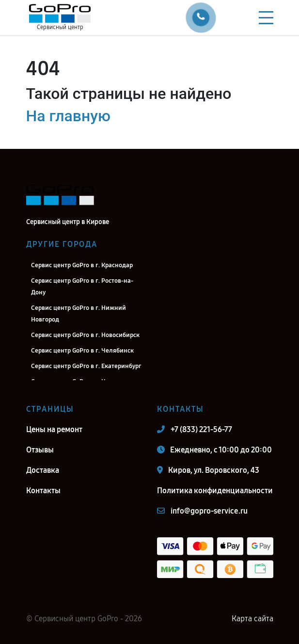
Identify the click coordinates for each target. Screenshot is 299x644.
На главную (68, 116)
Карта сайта (252, 619)
